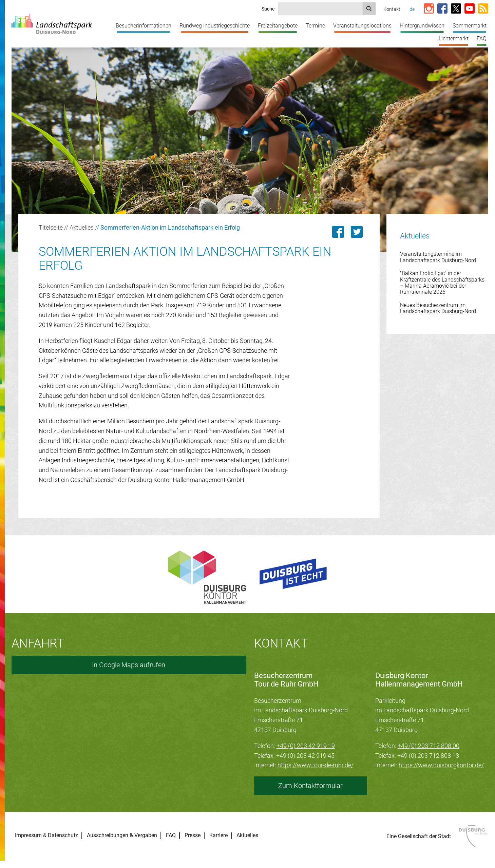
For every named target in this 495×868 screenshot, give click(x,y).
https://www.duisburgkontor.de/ (441, 765)
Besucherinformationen (144, 26)
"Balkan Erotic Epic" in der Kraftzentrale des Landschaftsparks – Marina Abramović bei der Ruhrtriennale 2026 (442, 283)
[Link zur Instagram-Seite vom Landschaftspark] (429, 9)
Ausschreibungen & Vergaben (122, 835)
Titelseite (51, 227)
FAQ (482, 38)
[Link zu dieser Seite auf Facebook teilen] (338, 232)
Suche (268, 9)
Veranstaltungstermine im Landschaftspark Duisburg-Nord (438, 257)
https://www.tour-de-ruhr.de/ (316, 765)
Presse (193, 835)
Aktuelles (82, 227)
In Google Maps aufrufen (129, 665)
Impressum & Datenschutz (46, 835)
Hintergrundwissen (422, 26)
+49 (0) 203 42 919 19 (306, 746)
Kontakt (392, 9)
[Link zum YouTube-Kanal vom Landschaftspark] (470, 9)
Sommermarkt (470, 26)
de (412, 9)
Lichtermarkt (454, 38)
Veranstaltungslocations (362, 26)
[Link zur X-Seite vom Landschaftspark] (456, 9)
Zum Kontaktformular (310, 786)
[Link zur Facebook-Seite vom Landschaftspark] (442, 9)
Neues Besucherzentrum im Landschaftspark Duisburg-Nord (438, 308)
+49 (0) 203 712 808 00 (429, 746)
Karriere (218, 835)
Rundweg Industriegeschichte (215, 26)
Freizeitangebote (278, 26)
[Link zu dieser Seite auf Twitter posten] (357, 232)
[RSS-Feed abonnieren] (483, 9)
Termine (315, 26)
